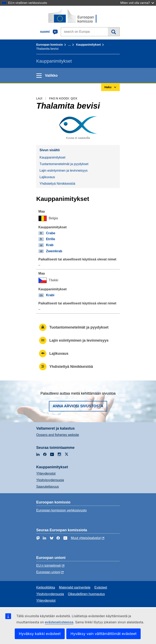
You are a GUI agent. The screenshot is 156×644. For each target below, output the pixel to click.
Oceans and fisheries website (58, 435)
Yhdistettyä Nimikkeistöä (57, 184)
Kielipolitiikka (46, 587)
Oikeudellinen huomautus (86, 594)
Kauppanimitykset (88, 45)
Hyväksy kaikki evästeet (40, 634)
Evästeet (101, 587)
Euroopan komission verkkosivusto (61, 510)
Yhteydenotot (46, 473)
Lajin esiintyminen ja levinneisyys (64, 171)
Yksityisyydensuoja (50, 480)
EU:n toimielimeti (49, 566)
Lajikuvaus (47, 177)
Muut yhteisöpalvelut (86, 538)
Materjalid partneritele (75, 587)
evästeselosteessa (59, 622)
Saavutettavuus (47, 487)
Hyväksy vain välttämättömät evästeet (103, 634)
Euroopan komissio (50, 45)
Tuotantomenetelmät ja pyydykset (64, 164)
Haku (114, 32)
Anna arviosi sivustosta (78, 406)
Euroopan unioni (48, 572)
